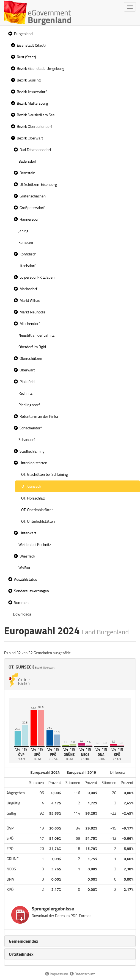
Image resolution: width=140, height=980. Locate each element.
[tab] (70, 941)
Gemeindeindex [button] (24, 941)
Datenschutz (82, 974)
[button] (10, 34)
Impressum (57, 974)
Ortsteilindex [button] (21, 954)
